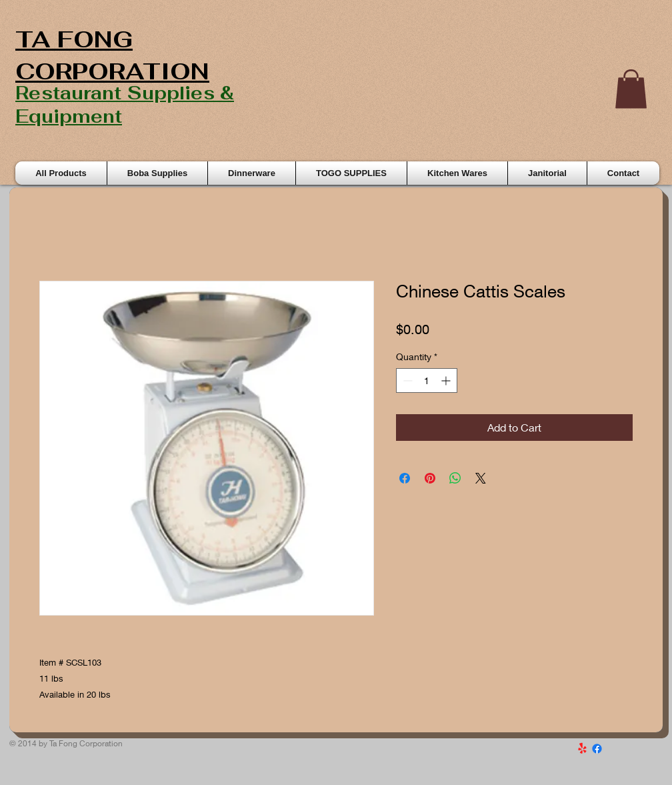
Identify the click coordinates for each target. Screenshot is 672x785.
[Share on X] (481, 478)
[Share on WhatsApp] (455, 478)
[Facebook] (597, 749)
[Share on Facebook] (405, 478)
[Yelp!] (582, 749)
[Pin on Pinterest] (430, 478)
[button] (631, 89)
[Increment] (447, 380)
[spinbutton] (427, 380)
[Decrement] (406, 380)
